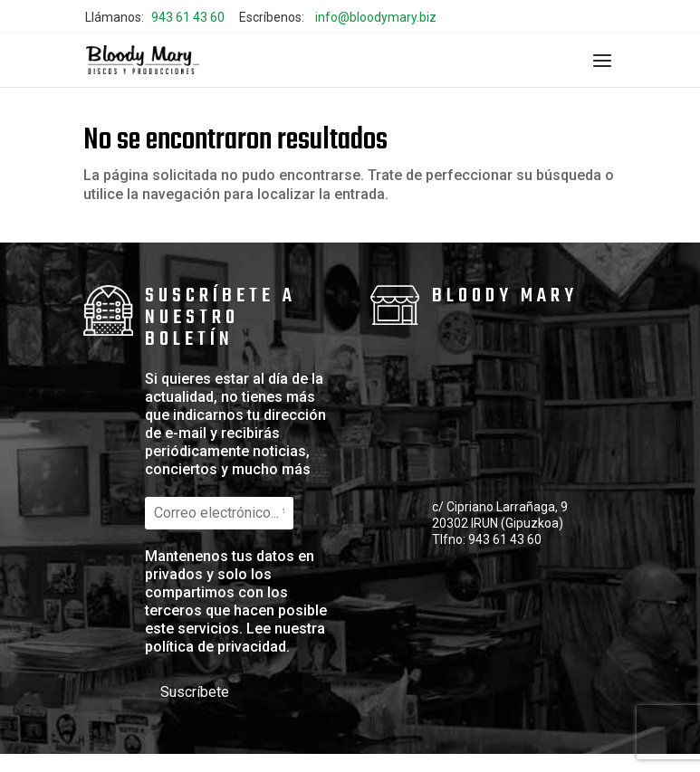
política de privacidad (216, 647)
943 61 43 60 (188, 17)
